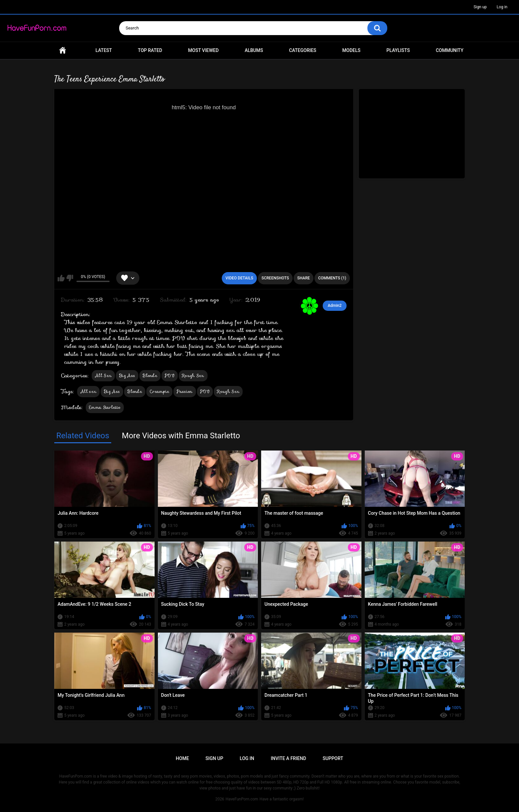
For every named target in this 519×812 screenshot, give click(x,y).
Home (63, 50)
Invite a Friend (288, 758)
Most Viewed (203, 50)
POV (170, 376)
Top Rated (150, 50)
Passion (185, 391)
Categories (303, 50)
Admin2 (335, 306)
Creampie (159, 391)
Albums (254, 50)
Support (333, 758)
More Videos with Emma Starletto (181, 436)
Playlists (398, 50)
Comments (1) (332, 278)
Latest (104, 50)
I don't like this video (70, 278)
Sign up (480, 7)
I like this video (61, 278)
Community (450, 50)
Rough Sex (193, 376)
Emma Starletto (105, 407)
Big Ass (127, 376)
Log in (502, 7)
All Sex (103, 376)
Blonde (150, 376)
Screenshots (275, 278)
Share (304, 278)
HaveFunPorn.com (242, 799)
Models (351, 50)
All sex (88, 391)
